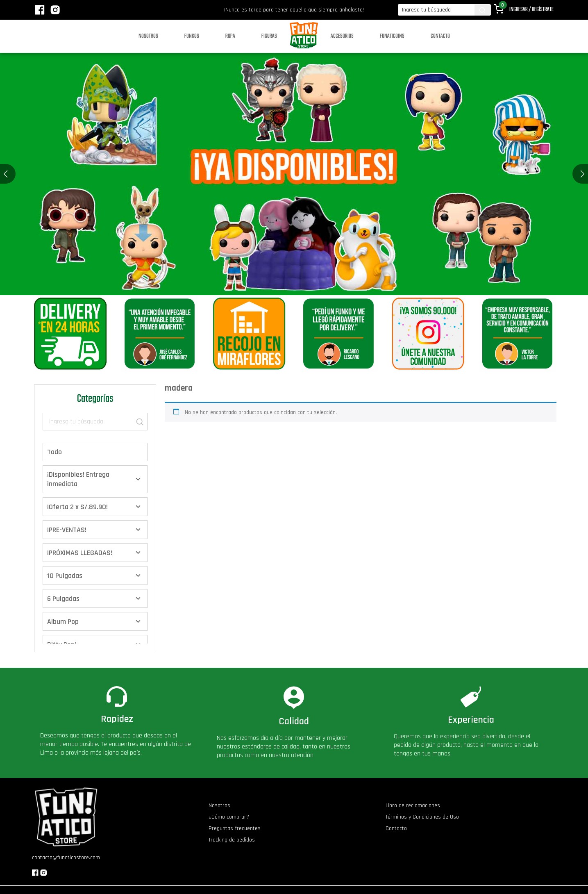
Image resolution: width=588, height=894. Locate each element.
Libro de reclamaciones (413, 805)
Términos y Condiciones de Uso (422, 817)
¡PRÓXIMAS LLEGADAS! (80, 553)
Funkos (192, 36)
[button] (582, 174)
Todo (54, 452)
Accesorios (342, 36)
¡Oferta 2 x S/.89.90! (77, 507)
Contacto (440, 36)
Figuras (269, 36)
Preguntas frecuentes (235, 828)
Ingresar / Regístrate (531, 10)
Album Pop (63, 622)
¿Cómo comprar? (229, 817)
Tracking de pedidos (232, 840)
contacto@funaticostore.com (66, 858)
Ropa (230, 36)
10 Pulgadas (65, 576)
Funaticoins (392, 36)
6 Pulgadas (63, 599)
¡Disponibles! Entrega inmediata (78, 479)
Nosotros (148, 36)
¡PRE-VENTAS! (67, 530)
